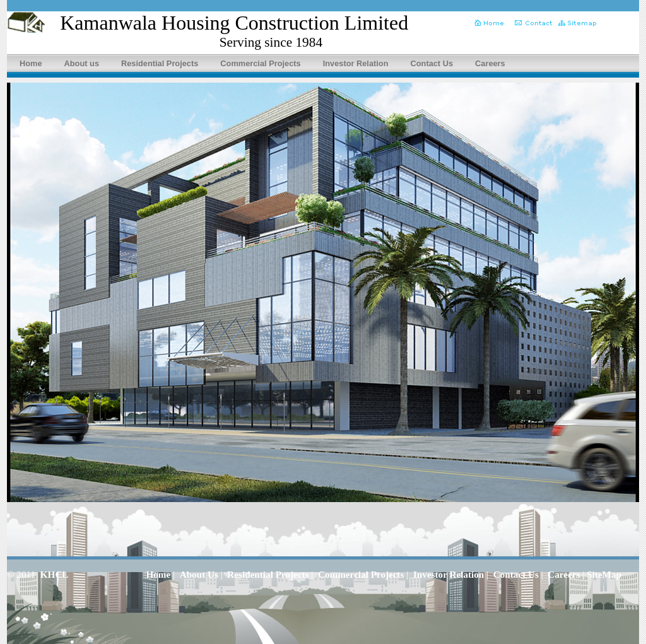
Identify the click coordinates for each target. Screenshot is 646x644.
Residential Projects (160, 63)
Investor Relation (356, 63)
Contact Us (432, 63)
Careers (490, 63)
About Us (199, 574)
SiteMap (604, 574)
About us (82, 63)
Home (31, 63)
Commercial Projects (260, 63)
